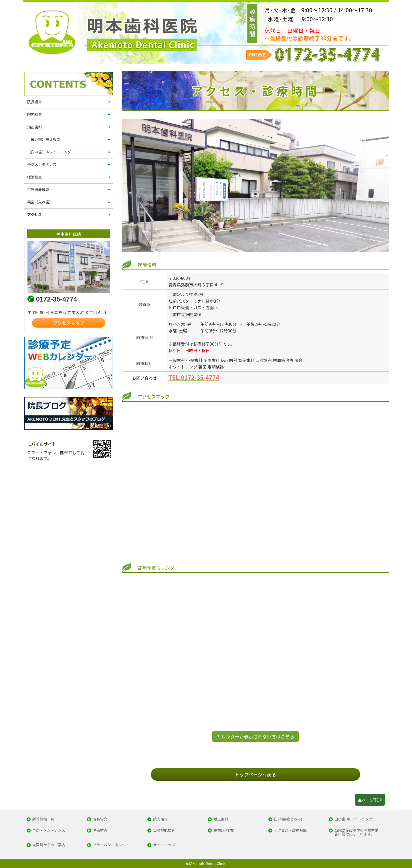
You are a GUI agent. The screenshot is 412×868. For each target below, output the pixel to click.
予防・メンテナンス (49, 830)
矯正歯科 (34, 127)
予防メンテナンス (42, 164)
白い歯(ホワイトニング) (354, 819)
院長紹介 (34, 102)
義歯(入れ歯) (224, 830)
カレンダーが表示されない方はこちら (255, 736)
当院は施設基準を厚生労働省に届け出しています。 (356, 832)
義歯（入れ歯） (40, 202)
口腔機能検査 (38, 190)
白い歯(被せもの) (288, 819)
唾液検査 (34, 177)
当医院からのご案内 (49, 845)
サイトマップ (164, 845)
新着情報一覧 (43, 819)
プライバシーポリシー (111, 845)
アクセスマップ (69, 323)
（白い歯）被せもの (44, 139)
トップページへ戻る (255, 774)
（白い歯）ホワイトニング (49, 152)
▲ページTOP (370, 800)
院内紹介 (34, 114)
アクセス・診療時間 (291, 830)
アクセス (34, 214)
